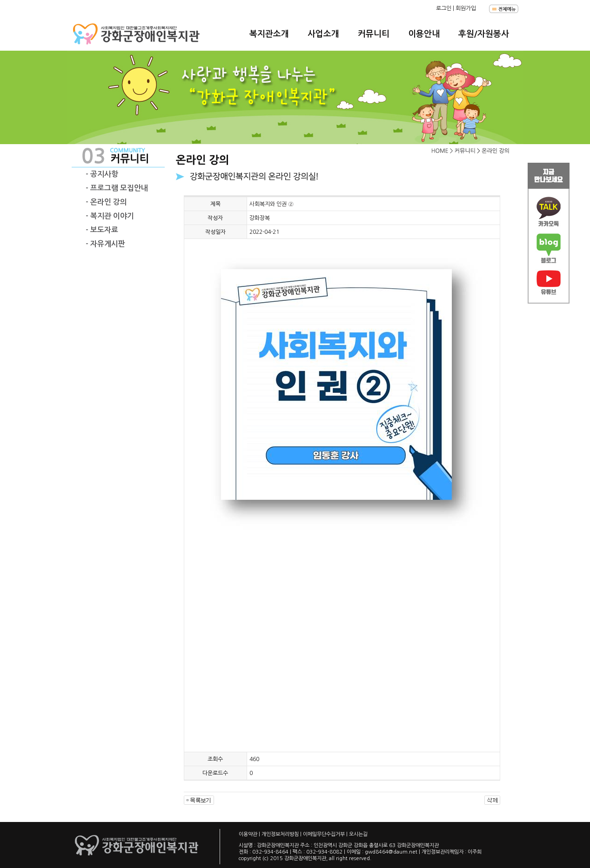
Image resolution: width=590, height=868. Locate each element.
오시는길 (358, 834)
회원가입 (466, 8)
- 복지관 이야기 (110, 216)
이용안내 (424, 34)
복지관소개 (269, 34)
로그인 (444, 8)
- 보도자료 (102, 230)
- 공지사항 (102, 174)
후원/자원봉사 (484, 34)
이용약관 (248, 834)
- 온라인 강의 (106, 202)
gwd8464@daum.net (391, 852)
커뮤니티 (374, 34)
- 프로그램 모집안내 (117, 188)
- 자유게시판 (105, 244)
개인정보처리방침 (280, 834)
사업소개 (323, 34)
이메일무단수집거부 (324, 834)
